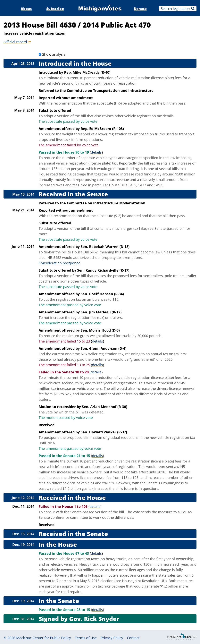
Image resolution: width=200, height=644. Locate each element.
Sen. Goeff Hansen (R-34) (102, 294)
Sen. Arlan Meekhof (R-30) (104, 407)
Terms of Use (86, 638)
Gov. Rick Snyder (94, 619)
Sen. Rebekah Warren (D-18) (105, 247)
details (96, 152)
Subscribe (55, 9)
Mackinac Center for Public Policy (44, 638)
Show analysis (54, 54)
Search (193, 9)
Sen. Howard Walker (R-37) (104, 432)
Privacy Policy (112, 638)
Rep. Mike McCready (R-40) (87, 72)
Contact (133, 638)
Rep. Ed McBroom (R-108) (102, 129)
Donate (140, 9)
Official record (15, 42)
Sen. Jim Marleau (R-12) (101, 312)
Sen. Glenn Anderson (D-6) (104, 348)
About (26, 9)
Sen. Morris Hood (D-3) (100, 330)
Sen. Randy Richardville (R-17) (103, 270)
